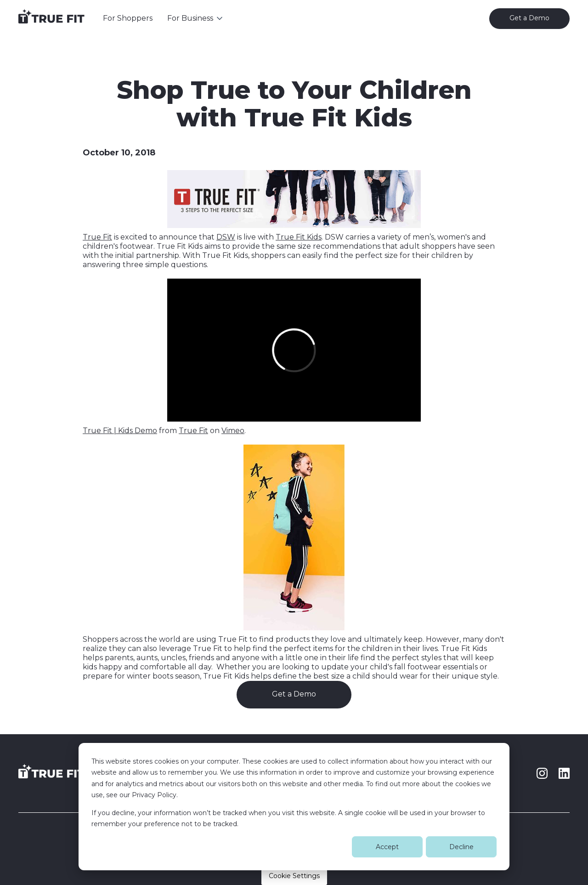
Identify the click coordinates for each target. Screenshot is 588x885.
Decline (461, 847)
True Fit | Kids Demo (120, 431)
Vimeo (233, 431)
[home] (51, 18)
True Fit (97, 237)
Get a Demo (294, 694)
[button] (196, 18)
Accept (387, 847)
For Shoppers (128, 18)
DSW (226, 237)
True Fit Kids (299, 237)
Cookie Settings (294, 876)
